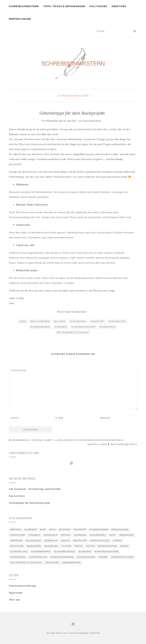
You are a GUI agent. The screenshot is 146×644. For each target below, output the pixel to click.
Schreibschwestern (24, 6)
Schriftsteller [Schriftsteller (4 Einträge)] (38, 557)
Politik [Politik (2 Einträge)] (90, 546)
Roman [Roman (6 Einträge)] (124, 546)
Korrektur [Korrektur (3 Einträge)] (51, 541)
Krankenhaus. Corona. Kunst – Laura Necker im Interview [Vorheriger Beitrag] (66, 440)
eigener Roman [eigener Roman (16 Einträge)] (99, 530)
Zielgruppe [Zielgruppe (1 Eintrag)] (52, 563)
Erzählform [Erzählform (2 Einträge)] (18, 535)
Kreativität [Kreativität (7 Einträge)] (80, 541)
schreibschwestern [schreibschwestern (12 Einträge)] (106, 552)
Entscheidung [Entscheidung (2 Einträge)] (120, 530)
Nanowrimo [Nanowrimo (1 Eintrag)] (34, 546)
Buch (23, 321)
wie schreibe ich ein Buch (73, 332)
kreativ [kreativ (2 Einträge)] (65, 541)
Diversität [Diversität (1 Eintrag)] (80, 530)
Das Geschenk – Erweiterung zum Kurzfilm (35, 489)
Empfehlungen (20, 19)
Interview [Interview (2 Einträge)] (16, 541)
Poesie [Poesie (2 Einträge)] (79, 546)
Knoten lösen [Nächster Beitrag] (112, 444)
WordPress (94, 633)
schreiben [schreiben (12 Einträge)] (85, 552)
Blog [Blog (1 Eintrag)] (43, 530)
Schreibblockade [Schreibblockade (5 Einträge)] (65, 552)
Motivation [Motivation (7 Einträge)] (17, 546)
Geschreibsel (78, 321)
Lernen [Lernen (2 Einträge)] (117, 541)
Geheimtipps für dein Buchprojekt (29, 503)
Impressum (16, 593)
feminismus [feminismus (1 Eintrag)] (50, 535)
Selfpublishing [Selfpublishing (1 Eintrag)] (86, 557)
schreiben (61, 327)
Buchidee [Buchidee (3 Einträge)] (65, 530)
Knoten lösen (17, 496)
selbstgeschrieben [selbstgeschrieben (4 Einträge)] (62, 557)
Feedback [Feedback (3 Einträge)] (34, 535)
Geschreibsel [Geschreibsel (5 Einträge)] (98, 535)
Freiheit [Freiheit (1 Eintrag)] (66, 535)
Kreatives (119, 6)
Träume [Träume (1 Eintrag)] (103, 557)
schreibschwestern (83, 327)
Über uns (14, 600)
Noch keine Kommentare (72, 312)
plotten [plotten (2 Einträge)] (67, 546)
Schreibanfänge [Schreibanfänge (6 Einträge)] (41, 552)
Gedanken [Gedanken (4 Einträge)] (80, 535)
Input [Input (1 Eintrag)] (113, 535)
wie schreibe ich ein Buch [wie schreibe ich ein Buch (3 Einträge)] (26, 563)
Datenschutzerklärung (22, 586)
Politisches (98, 6)
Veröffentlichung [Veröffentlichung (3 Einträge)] (122, 557)
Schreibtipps (107, 327)
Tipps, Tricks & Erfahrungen (64, 6)
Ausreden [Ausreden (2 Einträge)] (31, 530)
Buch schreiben (40, 321)
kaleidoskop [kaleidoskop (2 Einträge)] (33, 541)
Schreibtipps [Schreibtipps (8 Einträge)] (18, 557)
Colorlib (72, 633)
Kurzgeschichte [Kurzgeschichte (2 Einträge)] (100, 541)
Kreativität (97, 321)
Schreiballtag (117, 321)
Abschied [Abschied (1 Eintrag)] (16, 530)
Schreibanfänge (40, 327)
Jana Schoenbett (92, 121)
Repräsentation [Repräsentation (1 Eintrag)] (107, 546)
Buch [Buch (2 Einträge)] (53, 530)
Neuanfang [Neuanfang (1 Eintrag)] (51, 546)
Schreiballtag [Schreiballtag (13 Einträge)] (19, 552)
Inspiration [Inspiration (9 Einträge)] (126, 535)
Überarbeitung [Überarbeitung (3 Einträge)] (72, 563)
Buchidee (60, 321)
